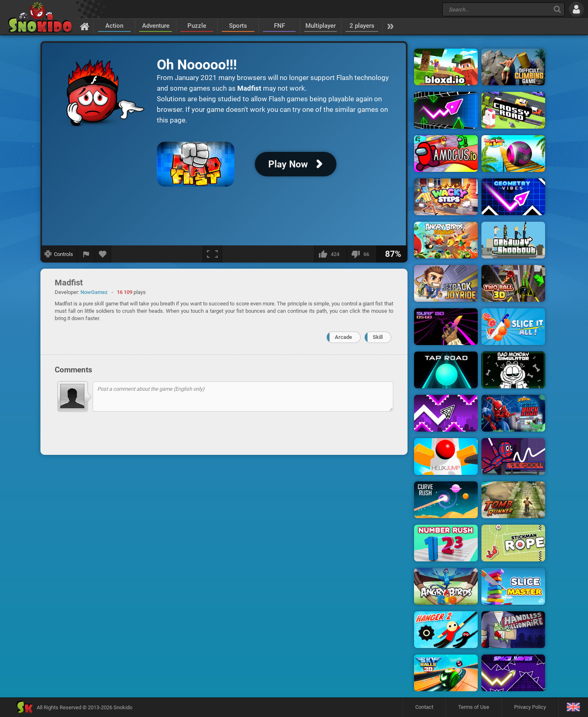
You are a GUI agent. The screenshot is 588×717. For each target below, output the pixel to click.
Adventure (156, 26)
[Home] (85, 26)
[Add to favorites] (103, 254)
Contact (424, 707)
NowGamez (94, 292)
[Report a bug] (86, 254)
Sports (238, 26)
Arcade (343, 337)
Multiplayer (321, 26)
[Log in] (576, 9)
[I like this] (330, 254)
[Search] (557, 9)
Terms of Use (474, 707)
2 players (362, 26)
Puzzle (197, 26)
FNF (280, 26)
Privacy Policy (530, 707)
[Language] (573, 707)
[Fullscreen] (212, 254)
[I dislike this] (362, 254)
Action (114, 26)
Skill (378, 337)
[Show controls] (59, 254)
